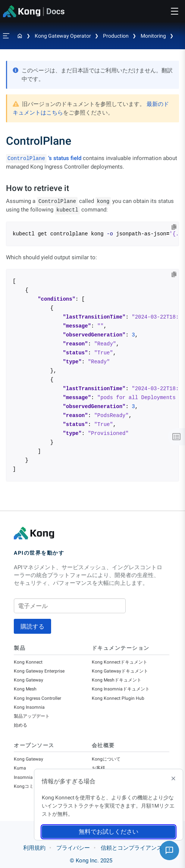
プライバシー (73, 848)
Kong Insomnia (29, 707)
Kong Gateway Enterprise (39, 671)
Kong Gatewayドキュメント (120, 671)
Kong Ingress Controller (37, 698)
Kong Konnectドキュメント (120, 662)
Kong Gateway (29, 680)
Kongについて (106, 759)
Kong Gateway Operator (63, 36)
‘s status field (44, 158)
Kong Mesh (25, 689)
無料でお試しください (109, 832)
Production (116, 36)
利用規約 (34, 848)
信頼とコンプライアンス (131, 848)
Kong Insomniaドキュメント (121, 689)
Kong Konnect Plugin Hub (118, 698)
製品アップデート (32, 716)
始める (21, 725)
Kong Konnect (28, 662)
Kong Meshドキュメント (117, 680)
